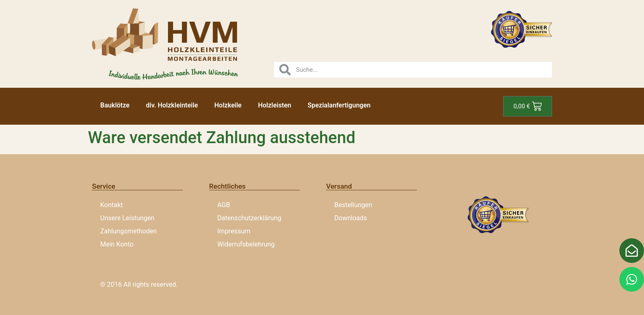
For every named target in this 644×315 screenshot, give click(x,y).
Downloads (351, 218)
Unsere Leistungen (127, 218)
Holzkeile (228, 105)
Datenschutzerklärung (249, 218)
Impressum (234, 231)
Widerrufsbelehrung (246, 244)
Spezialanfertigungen (339, 105)
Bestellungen (353, 205)
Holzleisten (275, 105)
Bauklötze (115, 105)
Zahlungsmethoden (129, 231)
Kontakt (112, 205)
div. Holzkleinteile (172, 105)
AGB (224, 205)
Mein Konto (117, 244)
